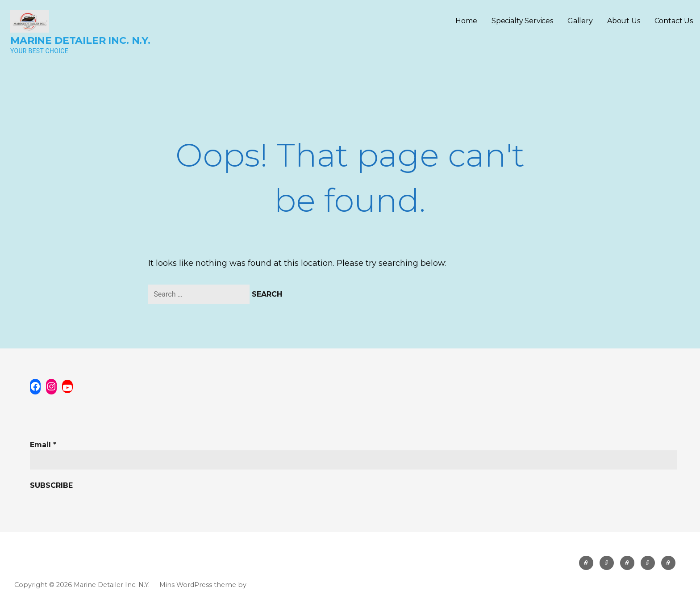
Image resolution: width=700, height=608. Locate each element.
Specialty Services (522, 21)
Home (466, 21)
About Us (624, 21)
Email (43, 445)
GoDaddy (263, 585)
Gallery (580, 21)
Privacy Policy (39, 560)
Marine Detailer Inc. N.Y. (80, 40)
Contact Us (674, 21)
